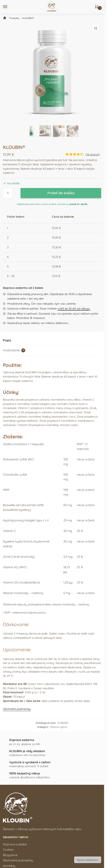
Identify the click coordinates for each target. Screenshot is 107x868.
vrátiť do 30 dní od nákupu (74, 214)
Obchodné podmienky (17, 614)
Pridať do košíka (61, 98)
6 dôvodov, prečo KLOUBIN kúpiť (25, 794)
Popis (7, 245)
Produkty (14, 18)
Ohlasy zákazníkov (16, 810)
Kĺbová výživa (59, 632)
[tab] (52, 246)
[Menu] (9, 7)
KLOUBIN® (28, 18)
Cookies (8, 755)
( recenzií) (93, 60)
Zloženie (9, 799)
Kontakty (9, 771)
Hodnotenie (14, 255)
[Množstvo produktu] (8, 98)
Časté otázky (12, 816)
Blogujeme (10, 760)
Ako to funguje (13, 805)
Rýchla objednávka (88, 860)
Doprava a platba (15, 749)
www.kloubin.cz (50, 780)
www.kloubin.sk (18, 780)
